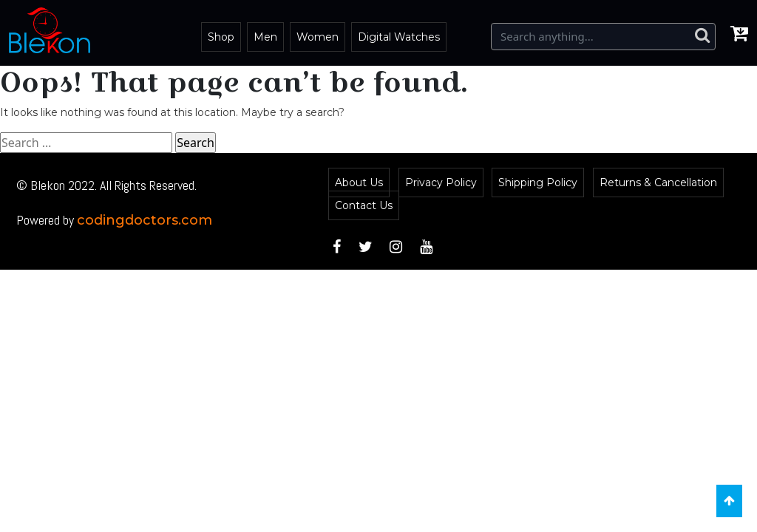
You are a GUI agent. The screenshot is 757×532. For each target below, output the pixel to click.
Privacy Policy (441, 183)
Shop (221, 37)
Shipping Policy (538, 183)
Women (318, 37)
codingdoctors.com (145, 220)
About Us (359, 183)
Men (265, 37)
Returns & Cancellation (658, 183)
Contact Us (364, 205)
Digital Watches (399, 37)
